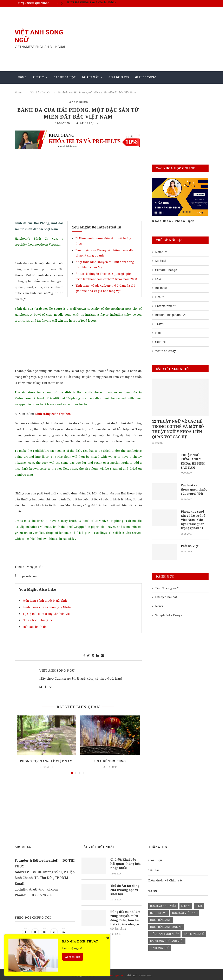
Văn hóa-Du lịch (78, 102)
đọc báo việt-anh (185, 911)
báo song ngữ (194, 932)
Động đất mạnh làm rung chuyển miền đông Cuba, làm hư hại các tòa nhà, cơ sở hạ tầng (126, 917)
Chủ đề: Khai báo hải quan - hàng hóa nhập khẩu (126, 862)
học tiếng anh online (166, 925)
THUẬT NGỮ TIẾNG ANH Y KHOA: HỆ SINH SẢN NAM (192, 461)
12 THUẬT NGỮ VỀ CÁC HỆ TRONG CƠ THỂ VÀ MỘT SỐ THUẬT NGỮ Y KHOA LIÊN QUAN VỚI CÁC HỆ (178, 429)
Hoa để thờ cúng (110, 761)
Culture (160, 342)
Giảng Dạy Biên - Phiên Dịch (40, 89)
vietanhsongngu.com (111, 974)
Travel (160, 324)
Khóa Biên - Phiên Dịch (173, 221)
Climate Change (166, 270)
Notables (161, 252)
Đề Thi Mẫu (91, 77)
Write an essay (165, 351)
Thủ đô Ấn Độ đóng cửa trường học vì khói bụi (124, 888)
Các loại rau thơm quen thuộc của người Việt (194, 489)
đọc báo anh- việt (163, 904)
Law (158, 279)
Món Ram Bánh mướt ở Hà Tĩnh (45, 601)
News (159, 605)
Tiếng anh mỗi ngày (164, 932)
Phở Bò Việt (189, 544)
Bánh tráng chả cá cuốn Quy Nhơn (47, 607)
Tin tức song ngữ (167, 587)
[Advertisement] (145, 39)
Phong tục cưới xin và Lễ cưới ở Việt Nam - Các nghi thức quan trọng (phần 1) (195, 518)
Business (161, 288)
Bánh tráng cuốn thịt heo (53, 414)
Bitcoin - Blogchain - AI (171, 315)
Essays (186, 904)
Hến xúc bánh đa (35, 627)
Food (158, 333)
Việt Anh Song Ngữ (57, 670)
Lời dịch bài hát (166, 596)
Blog (97, 89)
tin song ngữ (160, 946)
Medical (161, 261)
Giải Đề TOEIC (146, 77)
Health (160, 297)
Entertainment (165, 306)
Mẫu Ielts (76, 89)
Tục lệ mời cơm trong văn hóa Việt (47, 614)
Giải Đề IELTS (119, 77)
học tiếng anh (161, 918)
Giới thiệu (155, 858)
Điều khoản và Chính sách (166, 879)
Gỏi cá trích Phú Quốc (38, 620)
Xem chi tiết (73, 957)
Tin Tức (39, 77)
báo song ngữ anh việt (167, 939)
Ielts (199, 904)
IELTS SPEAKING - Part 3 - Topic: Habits (91, 3)
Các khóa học (65, 77)
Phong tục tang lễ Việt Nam (46, 761)
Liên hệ (154, 869)
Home (22, 77)
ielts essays (159, 911)
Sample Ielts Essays (168, 614)
